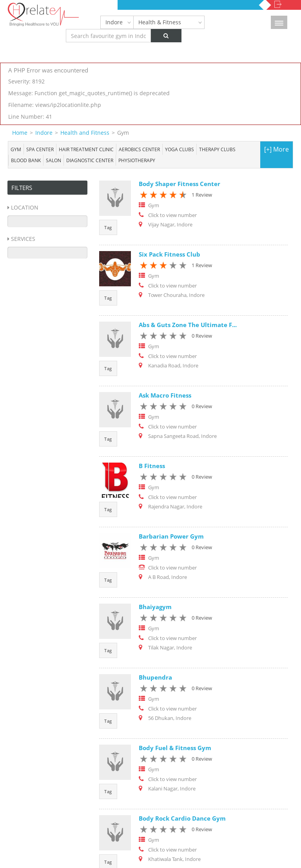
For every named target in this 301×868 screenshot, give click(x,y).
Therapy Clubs (217, 149)
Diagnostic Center (90, 160)
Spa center (40, 149)
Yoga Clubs (180, 149)
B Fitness (152, 466)
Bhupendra (155, 677)
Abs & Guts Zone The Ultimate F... (188, 325)
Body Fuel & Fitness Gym (175, 748)
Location (25, 207)
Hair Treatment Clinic (86, 149)
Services (23, 239)
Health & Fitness (160, 22)
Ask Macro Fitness (165, 395)
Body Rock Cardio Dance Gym (182, 818)
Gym (16, 149)
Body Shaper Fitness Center (180, 184)
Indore (114, 22)
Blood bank (26, 160)
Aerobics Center (139, 149)
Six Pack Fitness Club (170, 254)
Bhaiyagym (155, 607)
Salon (53, 160)
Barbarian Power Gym (171, 536)
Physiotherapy (137, 160)
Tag (108, 227)
